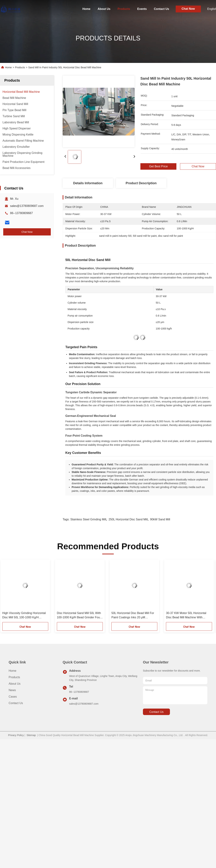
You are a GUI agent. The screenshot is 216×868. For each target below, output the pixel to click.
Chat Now (188, 9)
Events (142, 9)
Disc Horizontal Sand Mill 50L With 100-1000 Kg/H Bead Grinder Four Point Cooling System (79, 616)
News (12, 690)
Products (124, 9)
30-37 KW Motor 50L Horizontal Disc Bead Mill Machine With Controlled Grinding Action (186, 616)
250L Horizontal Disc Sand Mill (128, 519)
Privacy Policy (16, 735)
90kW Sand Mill (160, 519)
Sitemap (31, 735)
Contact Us (161, 9)
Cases (13, 697)
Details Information (88, 183)
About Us (104, 9)
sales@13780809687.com (27, 206)
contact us (156, 712)
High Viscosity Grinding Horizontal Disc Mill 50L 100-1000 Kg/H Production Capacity (24, 616)
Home (86, 9)
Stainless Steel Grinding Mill (88, 519)
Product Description (141, 183)
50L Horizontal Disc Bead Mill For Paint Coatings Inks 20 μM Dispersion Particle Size (133, 616)
